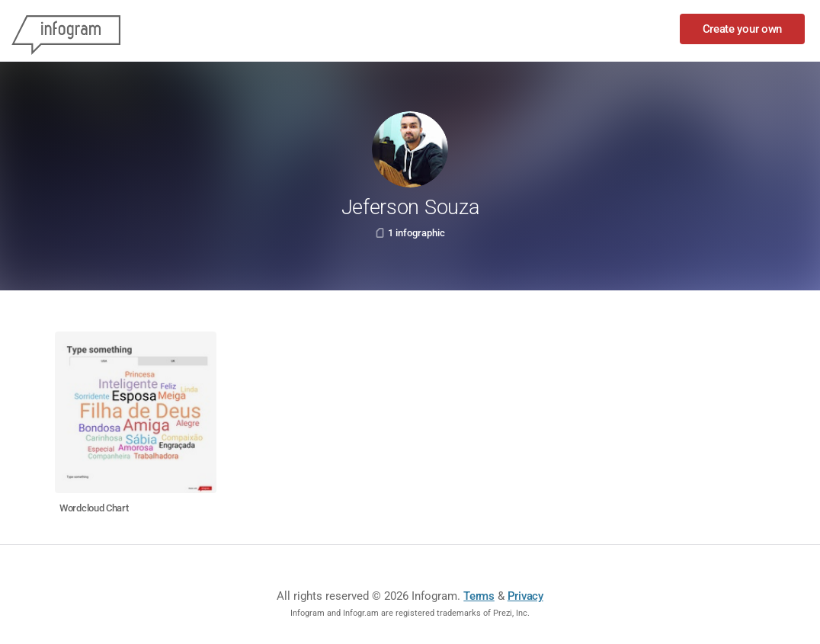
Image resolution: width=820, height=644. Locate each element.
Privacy (525, 596)
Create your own (743, 29)
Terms (479, 596)
